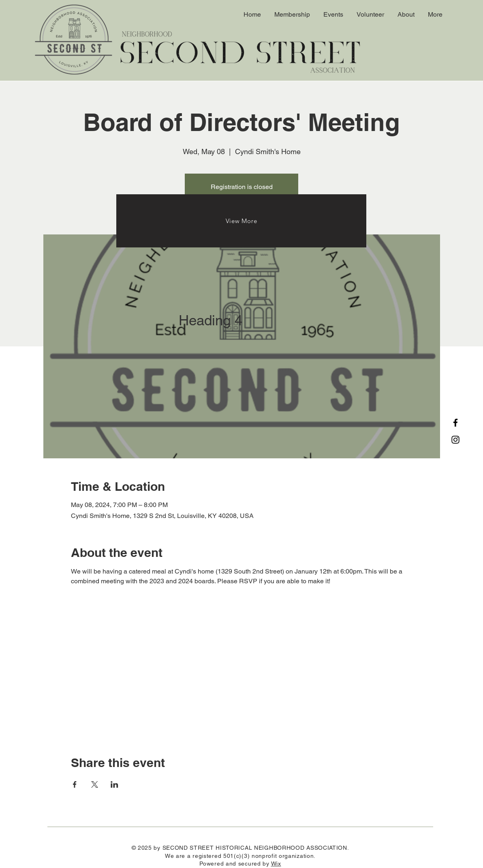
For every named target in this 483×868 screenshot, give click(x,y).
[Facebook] (455, 423)
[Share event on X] (95, 784)
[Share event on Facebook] (75, 784)
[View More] (241, 221)
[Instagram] (455, 440)
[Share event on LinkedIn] (114, 784)
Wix (276, 864)
